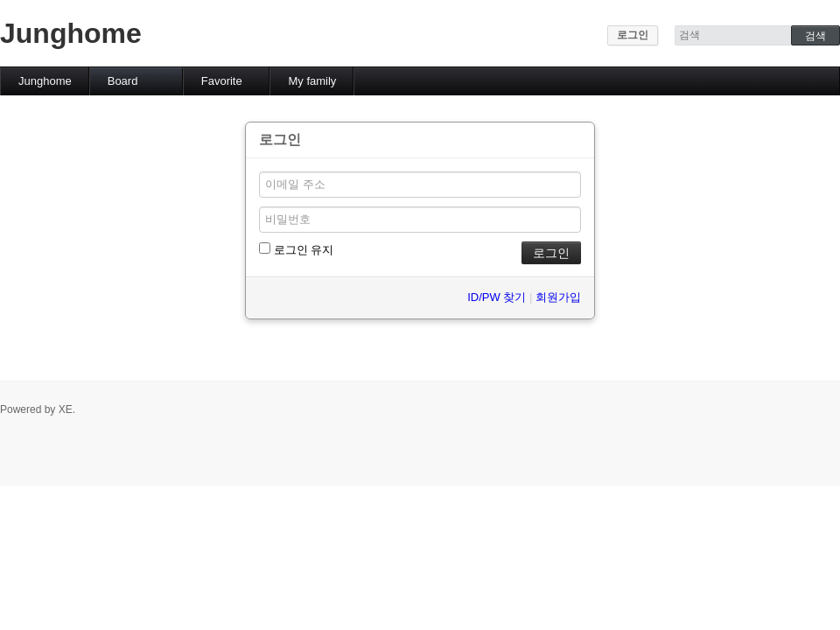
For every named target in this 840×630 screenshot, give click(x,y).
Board (123, 81)
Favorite (222, 81)
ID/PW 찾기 (497, 297)
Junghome (71, 33)
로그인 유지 (296, 249)
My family (312, 81)
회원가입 (558, 297)
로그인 (633, 35)
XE (66, 409)
